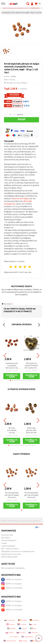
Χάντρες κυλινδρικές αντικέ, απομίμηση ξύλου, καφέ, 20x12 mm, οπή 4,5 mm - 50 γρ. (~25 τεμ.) (12, 430)
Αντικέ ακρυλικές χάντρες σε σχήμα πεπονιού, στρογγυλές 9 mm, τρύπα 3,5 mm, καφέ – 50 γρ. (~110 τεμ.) (12, 495)
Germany (34, 620)
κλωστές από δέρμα (20, 198)
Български (10, 620)
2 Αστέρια (16, 267)
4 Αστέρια (25, 267)
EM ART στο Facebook (11, 580)
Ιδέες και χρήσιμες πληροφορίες (13, 568)
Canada (23, 641)
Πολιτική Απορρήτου (9, 540)
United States (10, 641)
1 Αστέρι (11, 267)
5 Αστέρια (30, 267)
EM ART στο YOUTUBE (12, 588)
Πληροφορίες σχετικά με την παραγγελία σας (18, 551)
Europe (23, 628)
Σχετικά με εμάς (7, 535)
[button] (9, 381)
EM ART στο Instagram (11, 584)
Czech (33, 624)
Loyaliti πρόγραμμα (8, 546)
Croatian (22, 624)
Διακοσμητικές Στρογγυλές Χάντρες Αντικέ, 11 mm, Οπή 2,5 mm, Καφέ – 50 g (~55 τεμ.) (12, 366)
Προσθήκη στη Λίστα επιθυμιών (16, 83)
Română (22, 620)
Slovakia (21, 633)
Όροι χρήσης (6, 538)
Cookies (4, 543)
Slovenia (33, 633)
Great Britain (27, 637)
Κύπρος (14, 637)
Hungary (11, 628)
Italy (33, 628)
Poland (10, 633)
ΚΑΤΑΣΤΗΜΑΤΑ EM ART (9, 557)
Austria (10, 624)
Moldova (35, 641)
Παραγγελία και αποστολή (11, 554)
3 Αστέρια (20, 267)
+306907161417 (35, 8)
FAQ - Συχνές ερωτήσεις (10, 549)
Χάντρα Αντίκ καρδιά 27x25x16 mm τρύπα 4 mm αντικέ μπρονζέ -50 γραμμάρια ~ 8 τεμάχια (31, 366)
